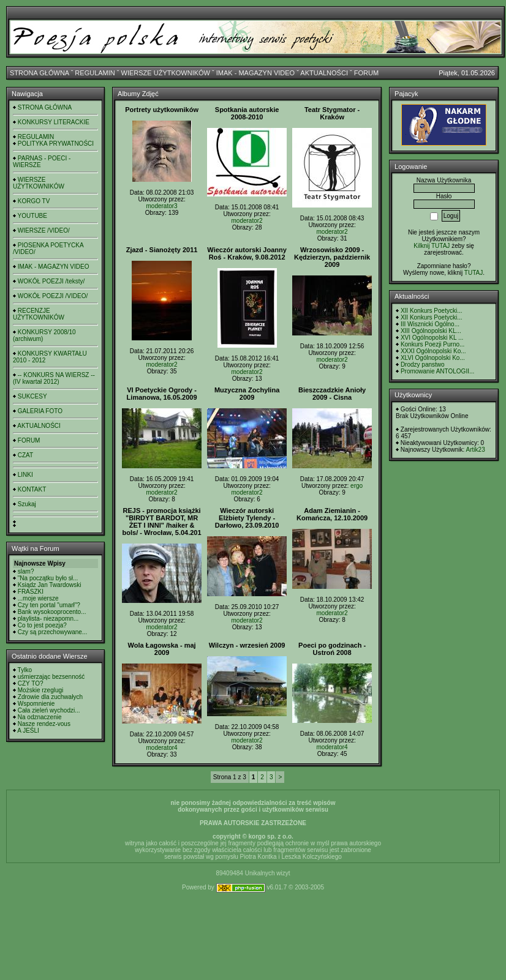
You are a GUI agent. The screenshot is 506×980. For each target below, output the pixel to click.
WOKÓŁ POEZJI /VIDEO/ (53, 296)
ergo (357, 486)
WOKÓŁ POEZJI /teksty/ (51, 281)
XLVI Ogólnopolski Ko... (433, 358)
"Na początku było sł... (48, 578)
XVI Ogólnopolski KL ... (432, 338)
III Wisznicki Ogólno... (430, 324)
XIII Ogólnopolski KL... (431, 331)
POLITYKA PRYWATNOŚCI (56, 144)
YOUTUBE (32, 216)
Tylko (25, 670)
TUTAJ (474, 273)
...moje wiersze (38, 598)
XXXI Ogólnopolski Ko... (433, 351)
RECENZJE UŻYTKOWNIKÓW (39, 314)
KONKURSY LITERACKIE (54, 122)
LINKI (25, 475)
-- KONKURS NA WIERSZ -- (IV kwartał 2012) (54, 378)
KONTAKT (32, 489)
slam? (26, 571)
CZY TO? (31, 683)
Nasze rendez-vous (44, 724)
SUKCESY (32, 396)
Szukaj (27, 504)
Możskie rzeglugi (40, 690)
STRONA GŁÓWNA (40, 73)
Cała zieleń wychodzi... (49, 710)
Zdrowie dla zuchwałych (50, 697)
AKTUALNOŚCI (324, 73)
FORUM (366, 73)
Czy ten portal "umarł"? (49, 605)
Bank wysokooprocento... (52, 612)
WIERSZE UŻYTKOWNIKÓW (166, 73)
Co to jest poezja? (42, 625)
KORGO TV (34, 201)
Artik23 (476, 450)
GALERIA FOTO (40, 411)
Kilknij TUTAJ (432, 246)
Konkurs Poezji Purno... (433, 344)
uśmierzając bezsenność (51, 677)
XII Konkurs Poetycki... (432, 311)
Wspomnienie (36, 704)
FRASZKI (31, 592)
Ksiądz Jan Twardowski (50, 585)
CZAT (25, 455)
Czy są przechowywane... (52, 632)
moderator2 (247, 221)
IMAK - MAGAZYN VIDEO (255, 73)
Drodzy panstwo (423, 365)
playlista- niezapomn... (48, 619)
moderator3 (162, 206)
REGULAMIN (95, 73)
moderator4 (162, 748)
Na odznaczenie (40, 717)
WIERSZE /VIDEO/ (44, 230)
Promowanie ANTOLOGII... (437, 371)
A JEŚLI (28, 731)
